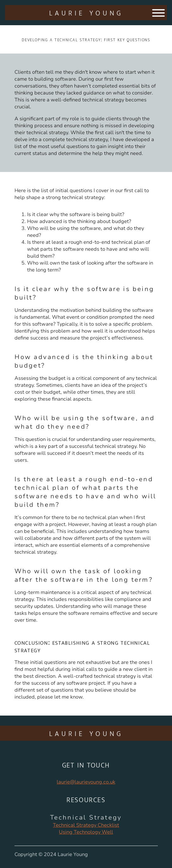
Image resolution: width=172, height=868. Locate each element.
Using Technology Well (86, 832)
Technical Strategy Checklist (86, 825)
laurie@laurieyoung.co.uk (86, 782)
